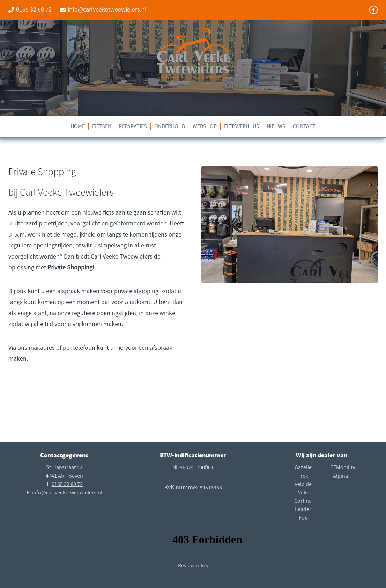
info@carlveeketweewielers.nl (107, 10)
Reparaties (133, 126)
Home (78, 126)
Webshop (205, 126)
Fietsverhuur (242, 126)
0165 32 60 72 (67, 484)
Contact (304, 126)
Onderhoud (170, 126)
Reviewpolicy (193, 566)
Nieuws (276, 126)
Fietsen (102, 126)
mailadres (42, 348)
